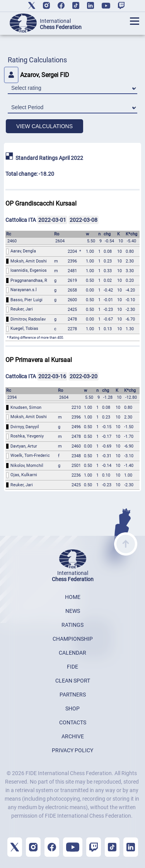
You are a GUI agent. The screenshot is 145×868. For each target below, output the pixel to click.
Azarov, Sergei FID (37, 75)
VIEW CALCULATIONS (44, 126)
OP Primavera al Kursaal (39, 360)
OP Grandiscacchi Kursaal (41, 203)
